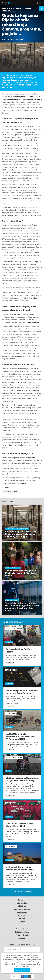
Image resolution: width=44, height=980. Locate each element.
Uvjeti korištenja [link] (22, 935)
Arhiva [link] (22, 921)
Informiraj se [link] (22, 903)
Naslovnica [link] (22, 900)
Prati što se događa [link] (22, 909)
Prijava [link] (22, 918)
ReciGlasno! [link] (22, 912)
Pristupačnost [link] (22, 929)
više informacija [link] (23, 966)
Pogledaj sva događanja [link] (22, 892)
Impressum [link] (22, 938)
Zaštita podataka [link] (22, 932)
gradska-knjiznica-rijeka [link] (11, 491)
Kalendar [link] (22, 915)
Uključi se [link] (22, 906)
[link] (41, 8)
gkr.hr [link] (24, 483)
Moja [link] (7, 2)
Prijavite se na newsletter (22, 945)
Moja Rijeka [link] (19, 39)
